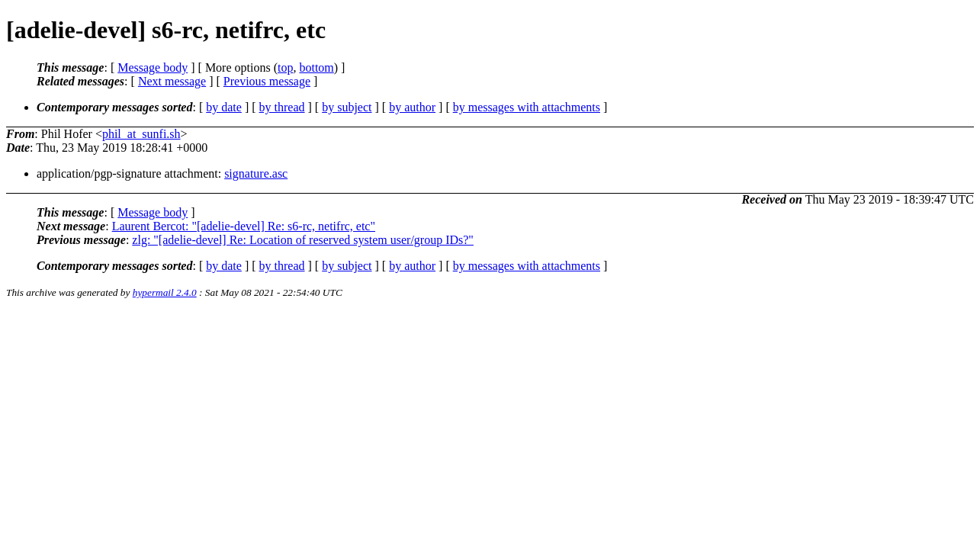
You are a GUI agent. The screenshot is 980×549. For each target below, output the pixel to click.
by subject (347, 107)
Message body (153, 67)
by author (412, 107)
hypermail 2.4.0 (165, 292)
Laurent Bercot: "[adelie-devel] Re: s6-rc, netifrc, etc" (244, 226)
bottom (316, 67)
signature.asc (256, 173)
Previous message (267, 81)
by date (224, 107)
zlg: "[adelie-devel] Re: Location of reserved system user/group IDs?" (303, 240)
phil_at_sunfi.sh (141, 134)
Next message (172, 81)
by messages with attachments (527, 107)
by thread (282, 107)
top (285, 67)
